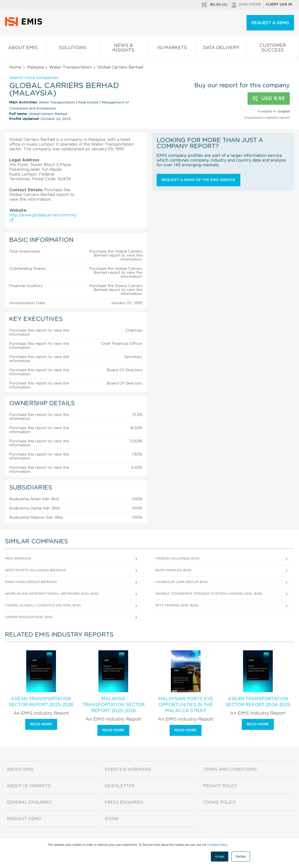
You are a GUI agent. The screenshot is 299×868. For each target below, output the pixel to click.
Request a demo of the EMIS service (198, 180)
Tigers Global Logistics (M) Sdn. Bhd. (43, 605)
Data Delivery (221, 49)
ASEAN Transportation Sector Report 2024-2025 (258, 702)
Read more (41, 724)
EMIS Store (247, 5)
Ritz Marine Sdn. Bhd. (177, 605)
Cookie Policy (219, 802)
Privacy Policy (220, 786)
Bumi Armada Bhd (173, 570)
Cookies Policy (217, 845)
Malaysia (35, 67)
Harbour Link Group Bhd (182, 582)
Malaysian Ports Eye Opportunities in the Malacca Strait (186, 705)
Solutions (73, 49)
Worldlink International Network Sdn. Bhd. (52, 594)
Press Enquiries (124, 802)
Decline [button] (241, 857)
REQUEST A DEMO (270, 23)
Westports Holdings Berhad (36, 570)
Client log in (279, 4)
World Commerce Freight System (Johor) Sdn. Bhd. (209, 594)
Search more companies (34, 78)
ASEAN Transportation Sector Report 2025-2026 (41, 702)
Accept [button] (220, 857)
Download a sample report (267, 118)
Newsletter (120, 786)
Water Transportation (71, 67)
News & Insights (123, 49)
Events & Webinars (128, 770)
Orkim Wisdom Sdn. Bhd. (29, 617)
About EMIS (23, 49)
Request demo (24, 819)
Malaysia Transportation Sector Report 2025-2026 (113, 705)
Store (112, 819)
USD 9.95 (269, 99)
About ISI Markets (29, 786)
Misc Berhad (18, 559)
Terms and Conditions (230, 770)
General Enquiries (29, 802)
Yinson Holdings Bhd (177, 559)
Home (15, 67)
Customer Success (273, 49)
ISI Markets (172, 49)
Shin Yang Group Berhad (31, 582)
